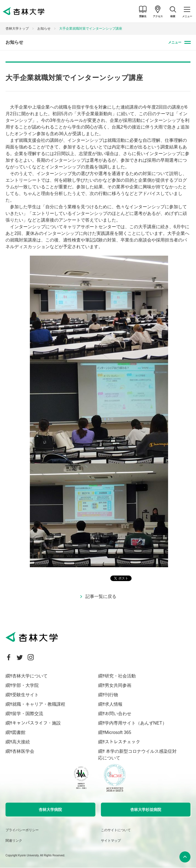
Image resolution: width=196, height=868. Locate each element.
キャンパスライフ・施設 (36, 723)
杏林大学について (30, 676)
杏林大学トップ (17, 29)
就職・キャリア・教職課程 (39, 704)
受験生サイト (25, 695)
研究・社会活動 (120, 676)
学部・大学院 (25, 685)
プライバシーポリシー (22, 830)
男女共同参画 (118, 685)
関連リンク (14, 841)
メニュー (175, 42)
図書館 (19, 732)
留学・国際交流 (28, 714)
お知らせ (44, 29)
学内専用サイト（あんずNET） (136, 723)
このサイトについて (116, 830)
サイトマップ (111, 841)
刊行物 (111, 695)
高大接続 (21, 742)
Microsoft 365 (118, 732)
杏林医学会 (23, 751)
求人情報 (114, 704)
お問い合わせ (118, 714)
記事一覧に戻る (101, 596)
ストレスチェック (122, 742)
